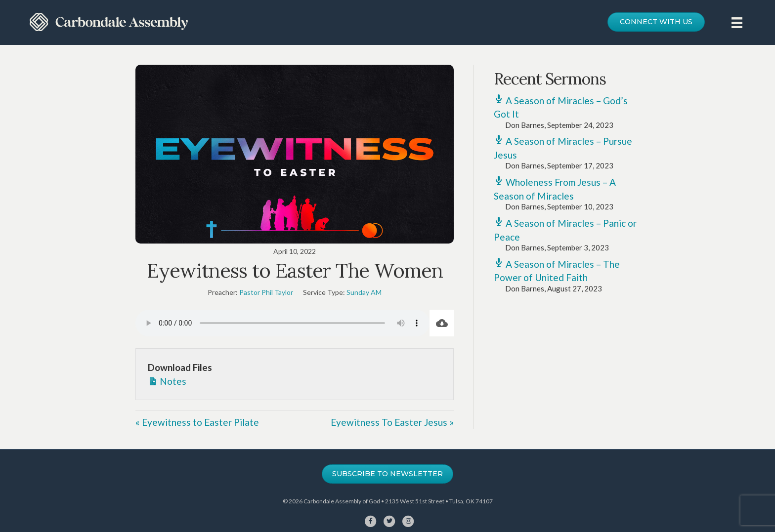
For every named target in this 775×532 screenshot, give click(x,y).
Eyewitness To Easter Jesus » (392, 422)
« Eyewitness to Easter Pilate (197, 422)
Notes (167, 381)
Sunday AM (364, 292)
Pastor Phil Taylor (266, 292)
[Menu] (737, 22)
